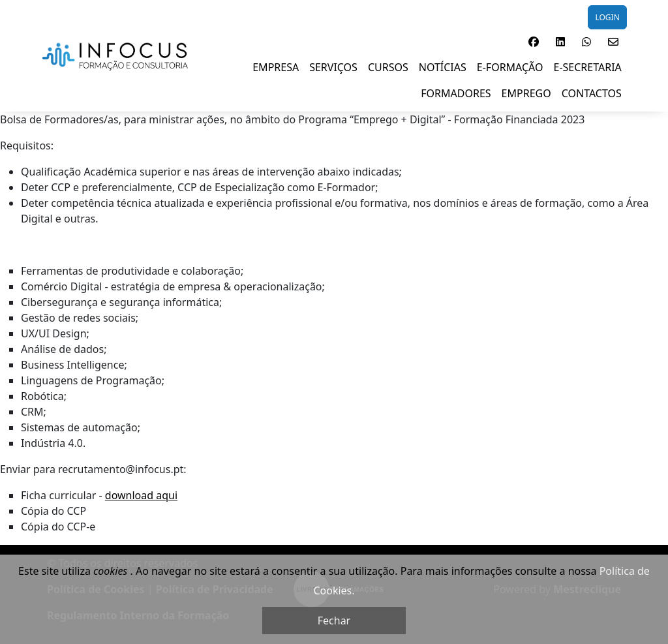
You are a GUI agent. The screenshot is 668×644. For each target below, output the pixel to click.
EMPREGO (526, 93)
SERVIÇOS (333, 67)
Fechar (334, 621)
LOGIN (607, 17)
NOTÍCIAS (443, 67)
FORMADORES (456, 93)
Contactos (592, 93)
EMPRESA (276, 67)
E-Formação (510, 67)
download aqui (141, 495)
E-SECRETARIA (588, 67)
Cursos (388, 67)
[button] (534, 42)
